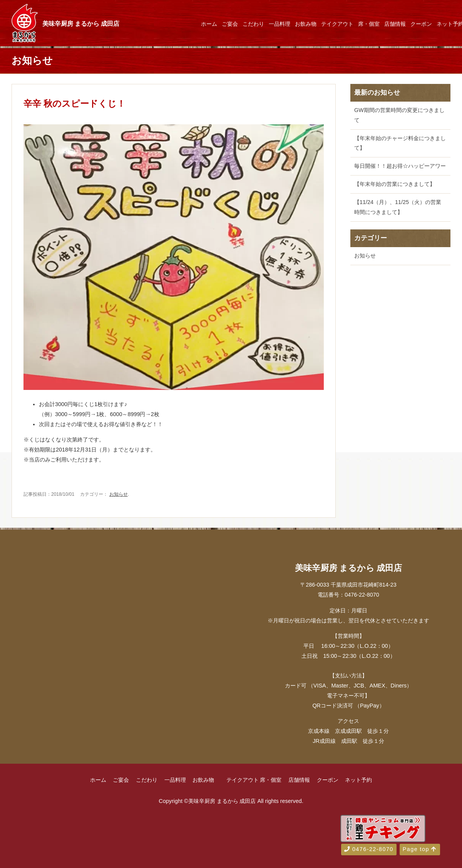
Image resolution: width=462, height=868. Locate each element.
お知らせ (119, 494)
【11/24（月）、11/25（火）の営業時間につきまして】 (398, 207)
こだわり (253, 24)
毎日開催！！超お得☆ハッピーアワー (400, 166)
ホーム (209, 24)
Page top (420, 849)
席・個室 (369, 24)
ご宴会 (230, 24)
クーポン (421, 24)
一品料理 (280, 24)
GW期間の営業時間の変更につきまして (399, 115)
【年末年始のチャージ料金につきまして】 (400, 143)
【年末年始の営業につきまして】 (395, 184)
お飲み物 (306, 24)
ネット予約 (358, 780)
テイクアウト (337, 24)
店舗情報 (395, 24)
